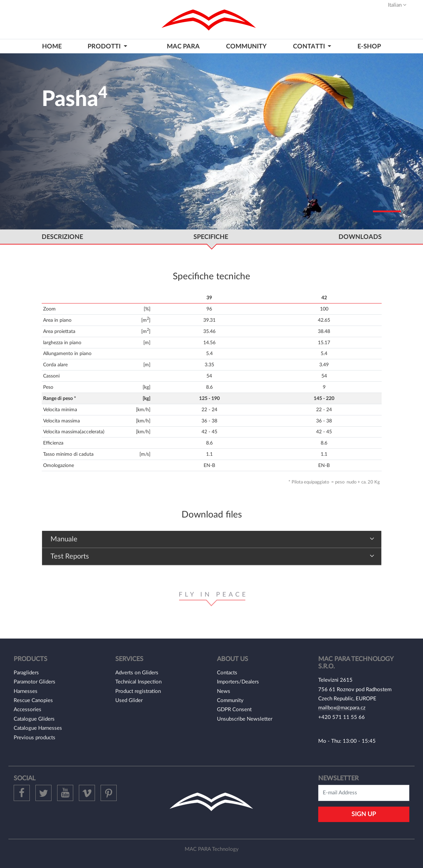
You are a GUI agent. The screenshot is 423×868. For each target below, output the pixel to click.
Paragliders (26, 673)
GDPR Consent (234, 710)
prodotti (105, 46)
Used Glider (129, 700)
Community (230, 700)
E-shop (369, 46)
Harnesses (26, 691)
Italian (397, 5)
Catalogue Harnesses (38, 728)
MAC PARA (183, 46)
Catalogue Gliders (34, 719)
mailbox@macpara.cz (342, 708)
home (52, 46)
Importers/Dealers (238, 682)
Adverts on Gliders (137, 673)
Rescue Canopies (33, 700)
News (224, 691)
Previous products (35, 738)
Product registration (138, 691)
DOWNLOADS (360, 237)
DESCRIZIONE (62, 237)
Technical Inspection (138, 682)
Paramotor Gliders (35, 682)
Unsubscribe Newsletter (245, 719)
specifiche (211, 237)
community (246, 46)
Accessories (28, 710)
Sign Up (364, 814)
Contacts (227, 673)
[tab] (212, 539)
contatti (310, 46)
